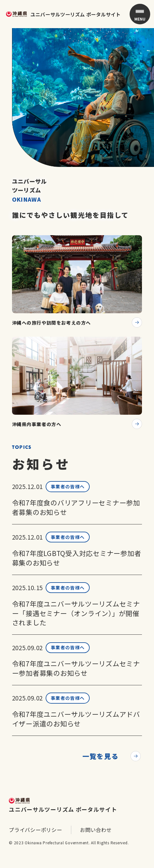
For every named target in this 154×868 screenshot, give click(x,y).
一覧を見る (100, 769)
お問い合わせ (96, 843)
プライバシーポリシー (35, 843)
